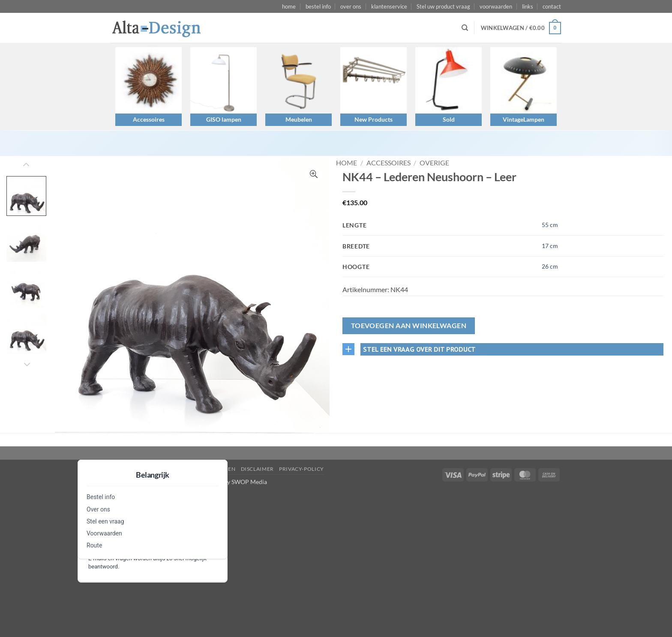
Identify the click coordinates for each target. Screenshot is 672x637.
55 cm (550, 225)
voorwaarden (496, 6)
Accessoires (149, 119)
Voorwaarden (104, 533)
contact (552, 6)
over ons (351, 6)
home (289, 6)
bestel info (318, 6)
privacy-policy (301, 469)
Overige (434, 163)
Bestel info (101, 497)
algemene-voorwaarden (198, 469)
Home (346, 163)
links (528, 6)
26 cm (550, 266)
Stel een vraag (105, 521)
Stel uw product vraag (443, 6)
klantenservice (389, 6)
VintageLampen (523, 119)
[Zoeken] (465, 28)
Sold (449, 119)
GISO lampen (224, 119)
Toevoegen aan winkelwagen (409, 326)
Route (94, 545)
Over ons (98, 509)
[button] (521, 28)
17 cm (550, 246)
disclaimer (257, 469)
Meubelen (299, 119)
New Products (373, 119)
